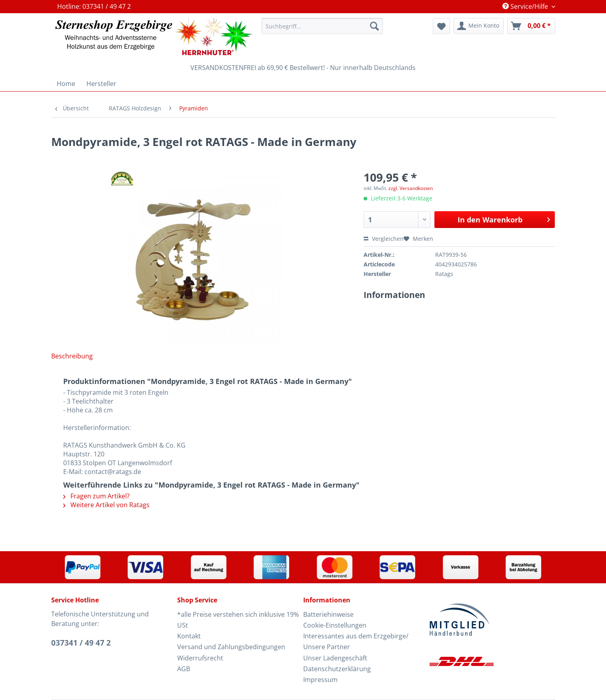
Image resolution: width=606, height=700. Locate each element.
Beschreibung (72, 356)
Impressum (320, 680)
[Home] (66, 84)
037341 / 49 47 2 (81, 643)
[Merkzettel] (441, 26)
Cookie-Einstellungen (335, 625)
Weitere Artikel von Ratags (106, 505)
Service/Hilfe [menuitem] (526, 6)
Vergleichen (384, 239)
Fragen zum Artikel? (96, 496)
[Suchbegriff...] (322, 26)
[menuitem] (322, 30)
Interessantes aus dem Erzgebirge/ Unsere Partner (356, 641)
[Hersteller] (101, 84)
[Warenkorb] (531, 26)
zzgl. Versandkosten (411, 188)
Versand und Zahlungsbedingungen (231, 647)
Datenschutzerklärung (337, 669)
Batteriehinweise (328, 614)
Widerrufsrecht (200, 658)
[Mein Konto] (479, 26)
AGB (184, 669)
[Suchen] (374, 26)
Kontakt (189, 636)
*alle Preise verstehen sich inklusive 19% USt (238, 620)
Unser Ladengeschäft (335, 658)
